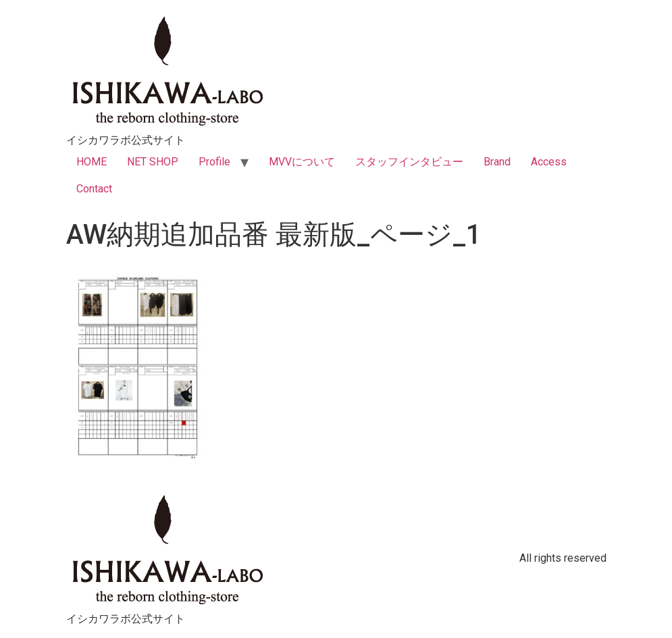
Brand (497, 162)
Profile (214, 162)
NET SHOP (153, 162)
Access (549, 162)
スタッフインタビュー (409, 162)
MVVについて (302, 162)
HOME (92, 162)
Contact (94, 189)
